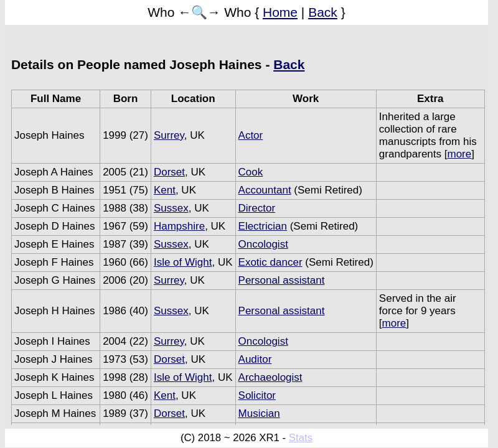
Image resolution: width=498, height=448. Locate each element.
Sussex (171, 208)
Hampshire (179, 226)
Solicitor (257, 395)
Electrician (263, 226)
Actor (251, 135)
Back (323, 12)
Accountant (265, 190)
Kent (165, 190)
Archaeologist (270, 377)
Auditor (255, 359)
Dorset (169, 172)
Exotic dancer (270, 262)
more (460, 154)
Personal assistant (282, 280)
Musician (259, 413)
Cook (251, 172)
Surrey (169, 135)
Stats (301, 438)
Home (280, 12)
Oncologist (263, 244)
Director (257, 208)
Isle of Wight (183, 262)
